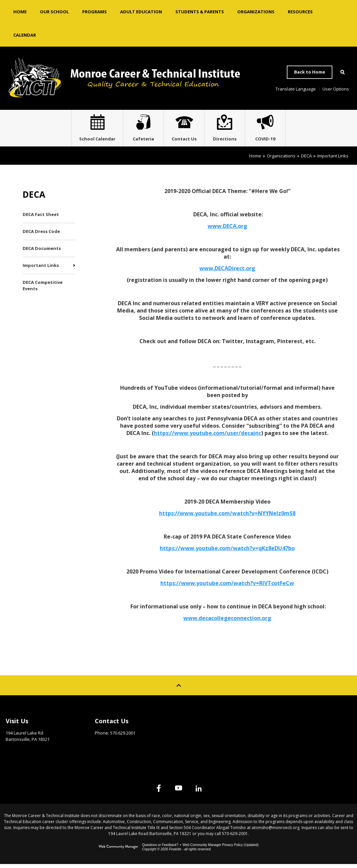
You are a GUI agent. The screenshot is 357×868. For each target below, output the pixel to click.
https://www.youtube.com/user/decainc (207, 437)
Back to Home (310, 72)
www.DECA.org (227, 230)
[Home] (20, 12)
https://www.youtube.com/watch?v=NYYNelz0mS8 (227, 517)
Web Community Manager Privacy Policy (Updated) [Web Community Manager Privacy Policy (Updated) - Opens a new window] (221, 849)
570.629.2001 (123, 737)
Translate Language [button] (296, 89)
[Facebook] (148, 792)
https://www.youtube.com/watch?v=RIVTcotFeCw (227, 587)
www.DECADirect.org (227, 272)
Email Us (104, 747)
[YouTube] (179, 792)
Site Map (283, 723)
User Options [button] (336, 89)
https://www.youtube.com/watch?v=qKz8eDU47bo (227, 552)
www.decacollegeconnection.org (227, 622)
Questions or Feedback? (160, 849)
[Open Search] (342, 72)
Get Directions (22, 754)
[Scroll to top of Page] (179, 689)
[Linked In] (209, 792)
